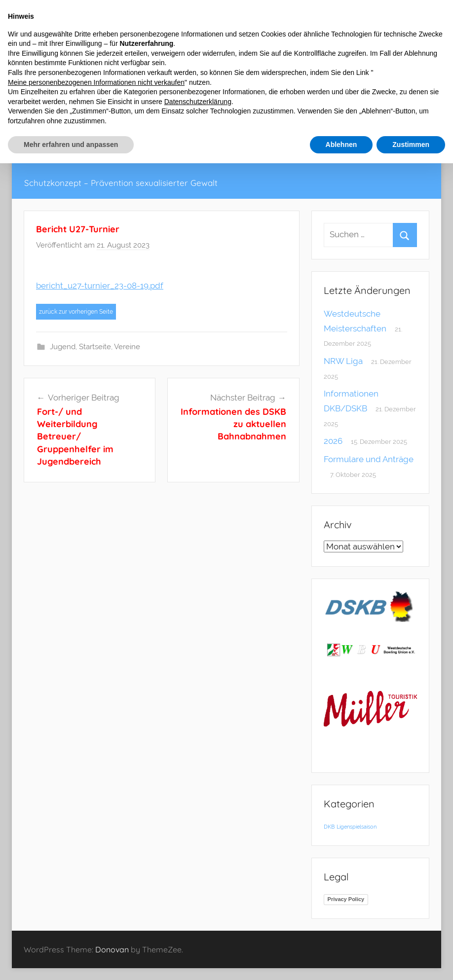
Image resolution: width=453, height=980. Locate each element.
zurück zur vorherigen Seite (76, 312)
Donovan (112, 949)
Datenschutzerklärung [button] (198, 102)
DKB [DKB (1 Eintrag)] (329, 827)
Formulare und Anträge (369, 459)
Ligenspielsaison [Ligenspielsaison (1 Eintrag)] (357, 827)
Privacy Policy (346, 899)
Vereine (127, 347)
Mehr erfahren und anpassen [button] (71, 145)
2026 (333, 441)
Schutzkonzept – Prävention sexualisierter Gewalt (121, 183)
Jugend (63, 347)
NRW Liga (343, 361)
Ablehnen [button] (341, 145)
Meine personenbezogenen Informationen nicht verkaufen (96, 82)
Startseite (95, 347)
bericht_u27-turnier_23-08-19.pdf (100, 286)
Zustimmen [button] (411, 145)
